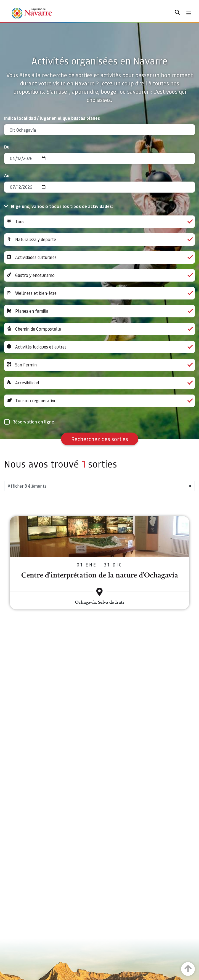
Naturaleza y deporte (99, 240)
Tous (99, 222)
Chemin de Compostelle (99, 329)
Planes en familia (99, 311)
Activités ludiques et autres (99, 347)
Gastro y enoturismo (99, 275)
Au (7, 175)
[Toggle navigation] (189, 13)
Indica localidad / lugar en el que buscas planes (52, 118)
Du (7, 147)
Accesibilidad (99, 383)
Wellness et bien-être (99, 293)
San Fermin (99, 365)
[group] (99, 222)
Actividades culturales (99, 257)
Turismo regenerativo (99, 401)
